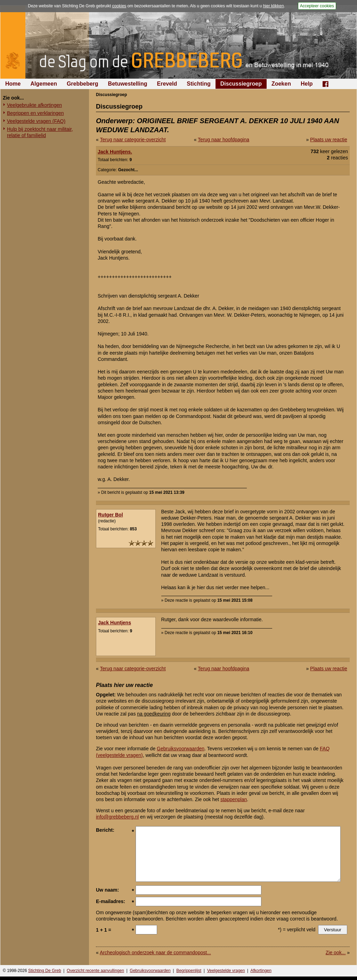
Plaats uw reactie (329, 140)
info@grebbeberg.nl (117, 817)
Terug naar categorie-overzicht (133, 140)
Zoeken (281, 84)
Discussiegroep (241, 84)
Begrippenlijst (189, 971)
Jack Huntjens (115, 623)
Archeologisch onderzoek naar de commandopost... (155, 953)
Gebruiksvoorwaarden (181, 749)
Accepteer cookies (317, 6)
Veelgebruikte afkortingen (34, 105)
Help (307, 84)
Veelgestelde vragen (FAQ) (36, 121)
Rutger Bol (111, 515)
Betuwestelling (128, 84)
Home (13, 84)
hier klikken (274, 6)
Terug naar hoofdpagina (224, 140)
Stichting (198, 84)
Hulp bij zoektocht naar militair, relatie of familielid (40, 132)
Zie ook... (336, 953)
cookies (119, 6)
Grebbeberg (83, 84)
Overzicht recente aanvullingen (95, 971)
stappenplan (234, 799)
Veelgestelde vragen (226, 971)
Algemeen (43, 84)
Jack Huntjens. (115, 152)
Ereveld (167, 84)
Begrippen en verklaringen (35, 113)
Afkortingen (261, 971)
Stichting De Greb (45, 971)
